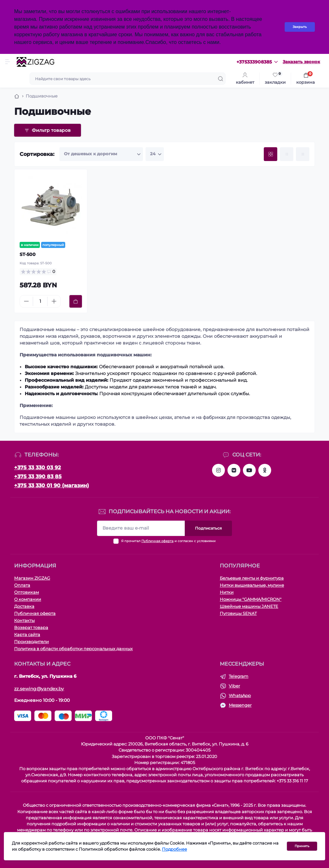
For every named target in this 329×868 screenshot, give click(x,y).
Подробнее (174, 849)
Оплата (22, 585)
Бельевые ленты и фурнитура (252, 578)
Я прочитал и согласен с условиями (168, 541)
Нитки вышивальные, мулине (252, 585)
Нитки (227, 592)
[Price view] (303, 154)
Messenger (240, 705)
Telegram (239, 676)
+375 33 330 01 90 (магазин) (52, 485)
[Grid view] (271, 154)
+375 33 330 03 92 (37, 468)
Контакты (24, 621)
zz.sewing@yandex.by (39, 689)
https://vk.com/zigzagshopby (234, 470)
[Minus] (26, 301)
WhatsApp (240, 696)
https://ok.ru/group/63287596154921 (265, 470)
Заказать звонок (301, 62)
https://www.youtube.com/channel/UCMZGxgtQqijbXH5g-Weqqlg (249, 470)
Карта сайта (27, 635)
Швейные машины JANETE (249, 606)
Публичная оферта (157, 541)
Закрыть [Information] (300, 27)
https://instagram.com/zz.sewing (218, 470)
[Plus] (54, 301)
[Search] (221, 79)
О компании (28, 599)
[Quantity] (40, 301)
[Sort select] (101, 154)
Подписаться (208, 528)
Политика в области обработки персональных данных (73, 649)
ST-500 (28, 254)
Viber (234, 686)
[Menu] (8, 62)
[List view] (287, 154)
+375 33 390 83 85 (38, 477)
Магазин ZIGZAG (32, 578)
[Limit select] (155, 154)
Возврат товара (31, 628)
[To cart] (76, 301)
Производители (31, 642)
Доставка (24, 606)
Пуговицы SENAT (238, 613)
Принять (302, 846)
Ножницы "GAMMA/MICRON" (251, 599)
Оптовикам (27, 592)
